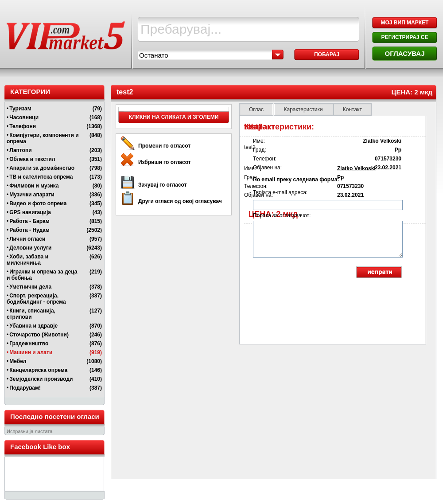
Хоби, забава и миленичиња (27, 260)
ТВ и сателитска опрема (41, 177)
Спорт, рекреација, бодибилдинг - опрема (36, 299)
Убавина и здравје (33, 326)
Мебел (18, 361)
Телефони (23, 126)
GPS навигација (30, 212)
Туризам (20, 109)
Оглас (256, 109)
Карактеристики (304, 109)
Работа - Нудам (29, 230)
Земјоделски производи (41, 379)
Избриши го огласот (165, 162)
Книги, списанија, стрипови (31, 314)
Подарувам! (25, 388)
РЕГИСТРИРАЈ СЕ (404, 37)
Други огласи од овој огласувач (180, 201)
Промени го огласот (164, 146)
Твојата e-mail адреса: (280, 192)
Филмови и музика (34, 186)
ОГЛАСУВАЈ (404, 53)
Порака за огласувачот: (282, 215)
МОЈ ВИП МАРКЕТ (405, 23)
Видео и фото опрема (38, 203)
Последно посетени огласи (55, 416)
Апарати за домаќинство (42, 168)
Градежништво (29, 344)
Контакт (352, 109)
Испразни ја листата (29, 431)
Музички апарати (32, 195)
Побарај (327, 55)
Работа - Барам (29, 221)
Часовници (24, 117)
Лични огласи (27, 239)
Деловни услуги (30, 248)
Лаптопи (20, 150)
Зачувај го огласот (163, 185)
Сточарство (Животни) (39, 335)
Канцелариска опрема (38, 370)
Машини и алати (31, 352)
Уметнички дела (30, 287)
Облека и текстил (32, 159)
